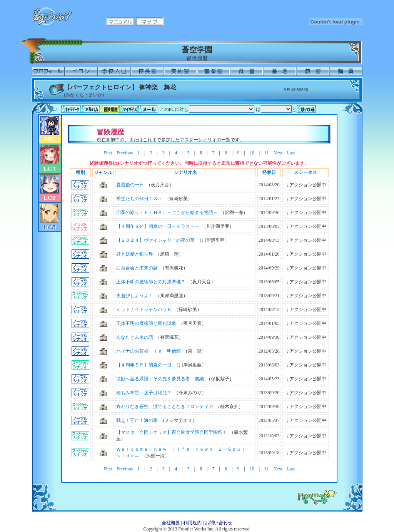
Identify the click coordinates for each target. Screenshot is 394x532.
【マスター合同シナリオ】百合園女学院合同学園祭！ (172, 432)
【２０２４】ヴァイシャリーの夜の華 (155, 240)
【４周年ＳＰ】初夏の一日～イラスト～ (158, 226)
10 (252, 153)
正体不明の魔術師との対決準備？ (151, 282)
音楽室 (214, 71)
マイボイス (129, 109)
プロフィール (48, 71)
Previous (125, 153)
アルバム (90, 109)
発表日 (269, 172)
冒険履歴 (109, 109)
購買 (346, 71)
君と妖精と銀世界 (135, 254)
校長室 (147, 71)
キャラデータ (71, 109)
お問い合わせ (219, 523)
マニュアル (120, 22)
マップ (150, 22)
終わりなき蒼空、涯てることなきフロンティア (165, 407)
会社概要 (171, 523)
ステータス (306, 172)
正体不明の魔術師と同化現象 (146, 323)
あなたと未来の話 (135, 337)
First (108, 153)
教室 (313, 71)
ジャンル (103, 172)
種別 (80, 172)
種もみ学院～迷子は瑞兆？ (144, 393)
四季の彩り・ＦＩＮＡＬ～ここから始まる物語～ (167, 212)
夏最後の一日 (130, 185)
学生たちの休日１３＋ (139, 199)
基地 (280, 71)
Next (278, 153)
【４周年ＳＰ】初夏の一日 (144, 365)
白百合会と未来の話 (137, 268)
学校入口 (114, 71)
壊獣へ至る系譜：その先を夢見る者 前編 (160, 379)
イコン (81, 71)
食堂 (247, 71)
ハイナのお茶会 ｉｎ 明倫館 (149, 351)
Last (291, 153)
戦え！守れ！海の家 (137, 420)
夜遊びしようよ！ (135, 296)
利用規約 (192, 523)
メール (148, 109)
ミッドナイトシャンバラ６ (144, 309)
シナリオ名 (185, 172)
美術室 (180, 71)
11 (267, 153)
